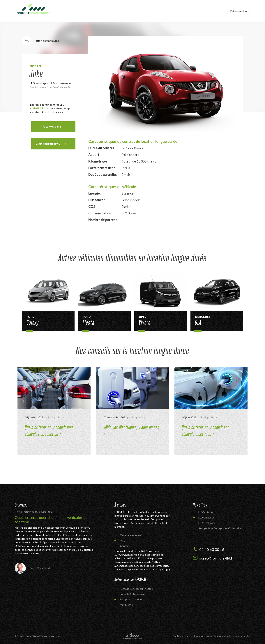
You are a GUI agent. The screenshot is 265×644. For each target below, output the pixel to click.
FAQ (123, 540)
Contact (125, 546)
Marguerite (126, 605)
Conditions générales (183, 636)
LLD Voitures (206, 512)
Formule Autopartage (132, 594)
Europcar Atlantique (132, 599)
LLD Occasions (207, 523)
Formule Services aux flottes (136, 589)
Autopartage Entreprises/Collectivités (221, 528)
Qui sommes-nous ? (131, 535)
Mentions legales (204, 636)
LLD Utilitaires (206, 517)
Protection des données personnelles (232, 636)
